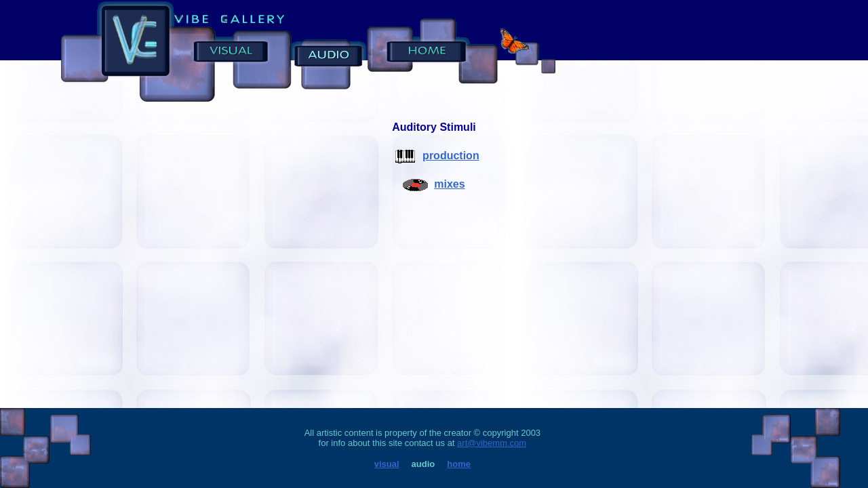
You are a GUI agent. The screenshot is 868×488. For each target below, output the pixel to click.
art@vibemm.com (492, 443)
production (451, 156)
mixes (449, 184)
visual (387, 464)
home (459, 464)
